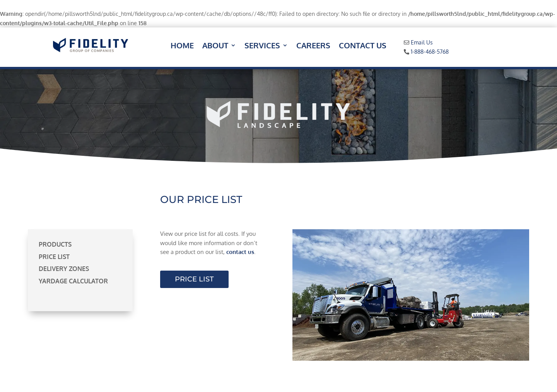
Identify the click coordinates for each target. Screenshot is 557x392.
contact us (240, 252)
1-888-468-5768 (430, 52)
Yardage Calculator (73, 281)
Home (182, 46)
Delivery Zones (64, 269)
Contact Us (363, 46)
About (215, 46)
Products (55, 244)
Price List (54, 257)
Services (262, 46)
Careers (313, 46)
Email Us (422, 42)
